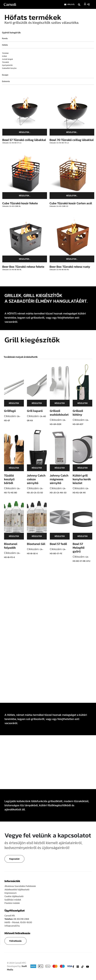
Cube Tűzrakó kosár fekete (22, 203)
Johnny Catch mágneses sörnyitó (61, 479)
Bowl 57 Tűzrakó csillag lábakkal (27, 140)
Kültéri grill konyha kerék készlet (84, 479)
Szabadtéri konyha (9, 68)
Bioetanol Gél (39, 544)
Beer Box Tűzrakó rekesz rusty (72, 267)
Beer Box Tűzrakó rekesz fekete (26, 267)
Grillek (4, 56)
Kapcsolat (14, 859)
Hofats (5, 45)
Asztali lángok (7, 59)
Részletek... (27, 132)
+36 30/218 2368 (21, 919)
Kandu (5, 38)
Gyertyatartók (7, 65)
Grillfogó (12, 411)
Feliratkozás (15, 941)
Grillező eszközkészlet (62, 413)
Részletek (16, 403)
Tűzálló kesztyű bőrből (12, 479)
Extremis (6, 81)
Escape (5, 75)
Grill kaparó (37, 411)
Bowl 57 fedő (61, 544)
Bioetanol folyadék (13, 546)
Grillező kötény (80, 413)
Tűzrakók (5, 62)
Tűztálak (5, 53)
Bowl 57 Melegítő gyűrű (81, 548)
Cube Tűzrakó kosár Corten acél (73, 203)
